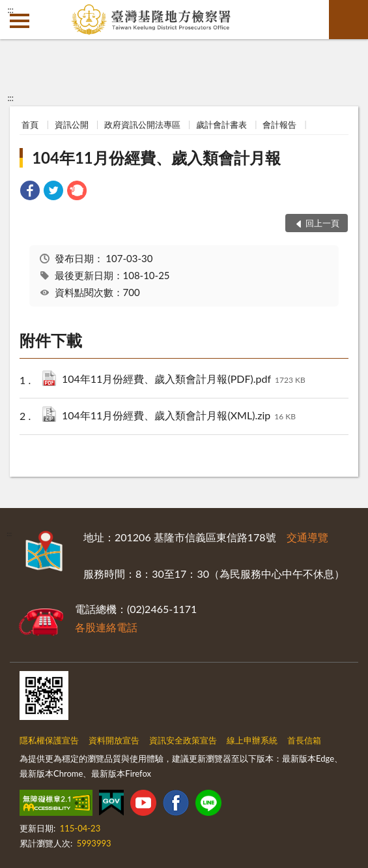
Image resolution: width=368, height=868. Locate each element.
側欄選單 (20, 21)
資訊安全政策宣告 (183, 740)
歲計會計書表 (221, 125)
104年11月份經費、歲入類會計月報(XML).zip (179, 416)
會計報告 (279, 125)
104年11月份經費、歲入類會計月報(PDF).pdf (184, 380)
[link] (30, 192)
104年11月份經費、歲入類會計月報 (156, 157)
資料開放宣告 (114, 740)
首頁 (30, 125)
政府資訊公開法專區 (142, 125)
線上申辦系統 (252, 740)
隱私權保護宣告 (49, 740)
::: (10, 10)
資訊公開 (72, 125)
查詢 (348, 20)
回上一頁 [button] (322, 223)
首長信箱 (304, 740)
